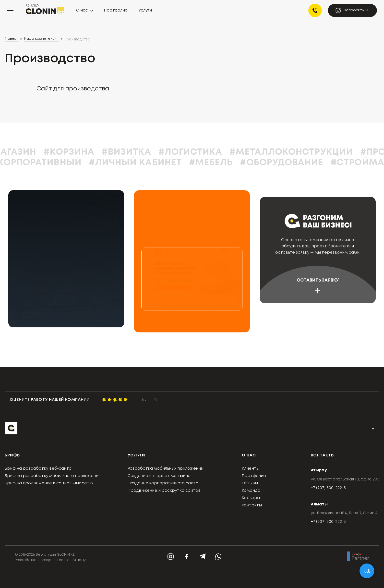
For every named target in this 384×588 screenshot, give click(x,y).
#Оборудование (297, 163)
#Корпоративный (52, 163)
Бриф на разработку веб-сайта (38, 469)
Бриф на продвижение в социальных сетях (49, 483)
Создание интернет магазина (159, 476)
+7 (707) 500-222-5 (328, 488)
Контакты (252, 505)
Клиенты (251, 469)
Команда (251, 491)
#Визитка (142, 152)
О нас (82, 10)
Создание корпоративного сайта (163, 483)
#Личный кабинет (150, 163)
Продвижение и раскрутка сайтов (164, 491)
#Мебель (226, 163)
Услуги (145, 10)
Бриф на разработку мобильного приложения (53, 476)
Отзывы (250, 483)
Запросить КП (352, 10)
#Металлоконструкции (307, 152)
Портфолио (116, 10)
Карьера (251, 498)
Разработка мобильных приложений (165, 469)
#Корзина (84, 152)
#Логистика (206, 152)
